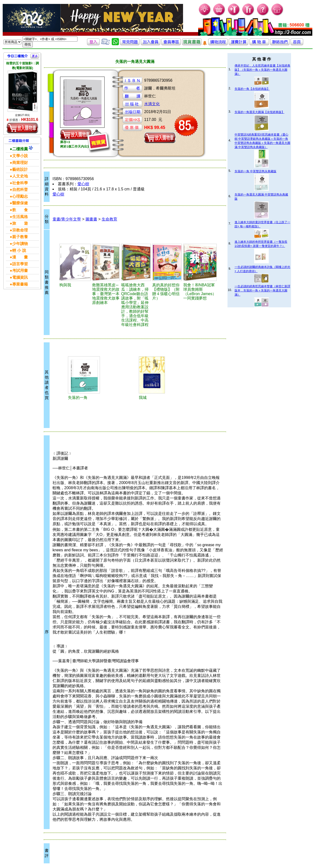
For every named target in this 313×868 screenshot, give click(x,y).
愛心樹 (83, 184)
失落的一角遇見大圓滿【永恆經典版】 (259, 112)
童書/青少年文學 (67, 219)
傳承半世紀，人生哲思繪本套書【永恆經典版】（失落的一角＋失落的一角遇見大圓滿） (262, 70)
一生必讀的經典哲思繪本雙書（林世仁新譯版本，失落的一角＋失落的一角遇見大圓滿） (262, 290)
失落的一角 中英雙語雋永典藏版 (255, 171)
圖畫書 (91, 219)
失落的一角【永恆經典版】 (252, 89)
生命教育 (109, 219)
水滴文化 (152, 104)
